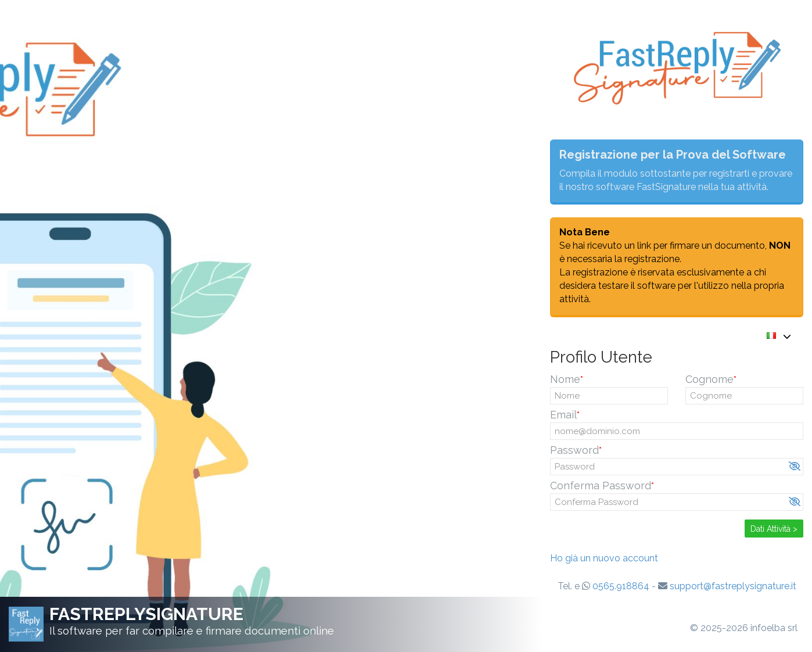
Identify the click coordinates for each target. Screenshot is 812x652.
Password (574, 450)
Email (563, 415)
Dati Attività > (774, 529)
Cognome (709, 379)
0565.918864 (621, 586)
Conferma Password (601, 486)
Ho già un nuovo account (604, 558)
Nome (565, 379)
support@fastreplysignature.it (733, 586)
